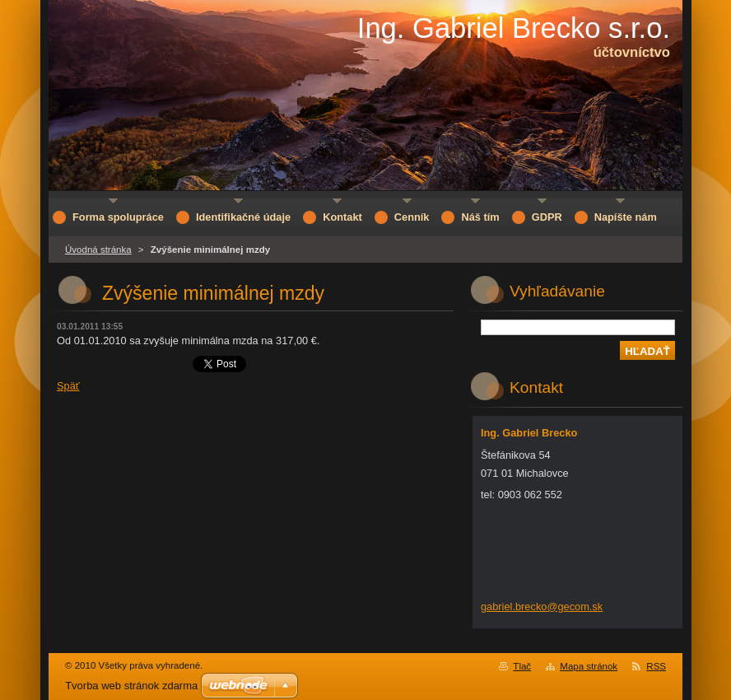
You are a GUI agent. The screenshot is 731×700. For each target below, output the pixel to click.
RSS (656, 666)
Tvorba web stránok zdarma (131, 686)
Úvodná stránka (98, 250)
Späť (68, 386)
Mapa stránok (589, 666)
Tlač (522, 666)
